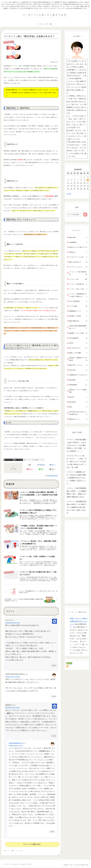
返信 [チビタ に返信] (54, 666)
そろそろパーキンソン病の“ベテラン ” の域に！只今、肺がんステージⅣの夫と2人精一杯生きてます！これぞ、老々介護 (77, 462)
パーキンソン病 (9, 460)
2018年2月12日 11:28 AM (13, 677)
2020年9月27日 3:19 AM (12, 708)
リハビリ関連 (19, 460)
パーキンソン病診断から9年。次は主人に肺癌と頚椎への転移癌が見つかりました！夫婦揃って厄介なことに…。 (76, 478)
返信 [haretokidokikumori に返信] (52, 832)
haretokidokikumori (15, 744)
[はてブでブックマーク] (53, 465)
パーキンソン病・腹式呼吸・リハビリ (34, 460)
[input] (76, 214)
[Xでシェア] (30, 465)
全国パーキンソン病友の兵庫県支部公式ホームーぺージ (79, 621)
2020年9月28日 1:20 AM (16, 746)
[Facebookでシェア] (41, 465)
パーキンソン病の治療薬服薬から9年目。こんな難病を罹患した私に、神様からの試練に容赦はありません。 (77, 492)
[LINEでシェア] (41, 469)
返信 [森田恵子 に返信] (54, 736)
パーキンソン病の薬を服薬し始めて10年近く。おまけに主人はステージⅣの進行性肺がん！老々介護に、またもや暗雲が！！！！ (76, 445)
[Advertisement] (77, 562)
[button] (53, 469)
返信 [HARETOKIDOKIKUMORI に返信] (54, 697)
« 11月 (69, 194)
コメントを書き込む (32, 845)
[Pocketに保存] (30, 469)
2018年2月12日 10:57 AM (13, 623)
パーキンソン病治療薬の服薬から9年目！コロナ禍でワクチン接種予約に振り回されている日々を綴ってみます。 (77, 507)
